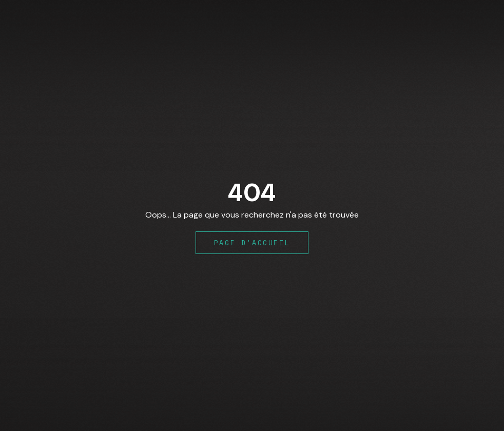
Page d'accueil (252, 243)
